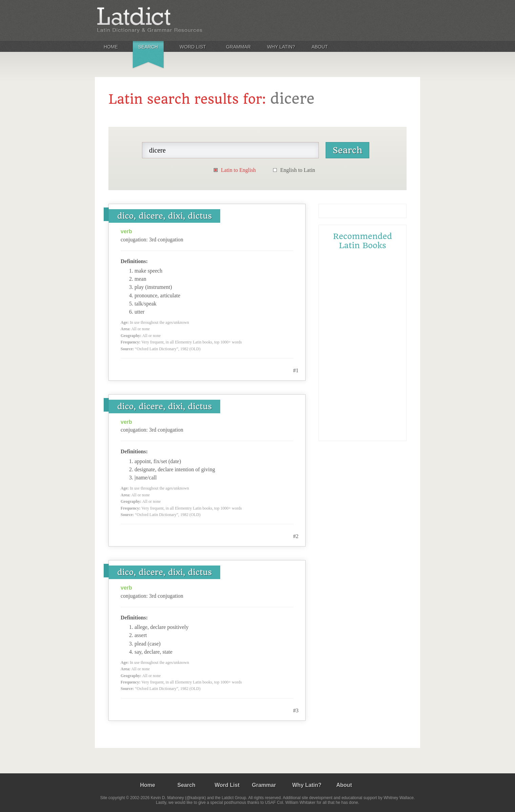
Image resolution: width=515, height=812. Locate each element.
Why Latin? (281, 47)
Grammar (238, 47)
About (320, 47)
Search (148, 47)
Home (111, 47)
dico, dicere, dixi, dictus (164, 216)
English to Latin (298, 170)
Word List (193, 47)
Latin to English (238, 170)
